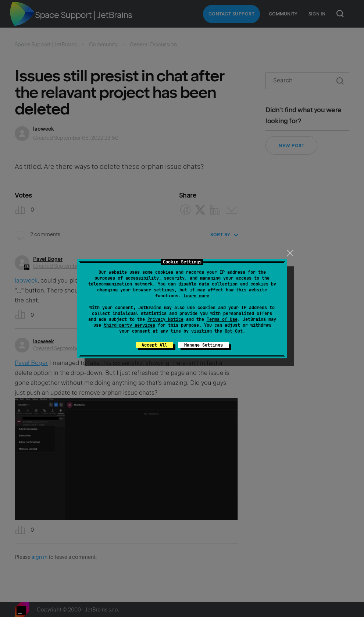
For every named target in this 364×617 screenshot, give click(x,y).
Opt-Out (234, 331)
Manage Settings (204, 345)
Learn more (196, 296)
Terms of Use (222, 319)
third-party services (129, 325)
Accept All (154, 345)
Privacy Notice (165, 319)
